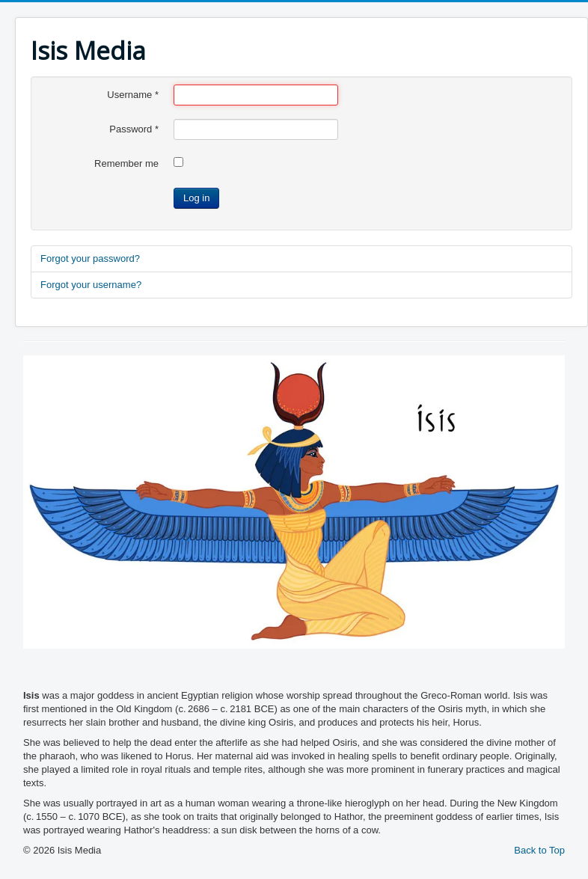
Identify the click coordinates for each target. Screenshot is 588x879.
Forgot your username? (91, 285)
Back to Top (539, 850)
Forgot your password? (90, 258)
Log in (196, 198)
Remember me (126, 163)
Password (134, 129)
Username (133, 95)
